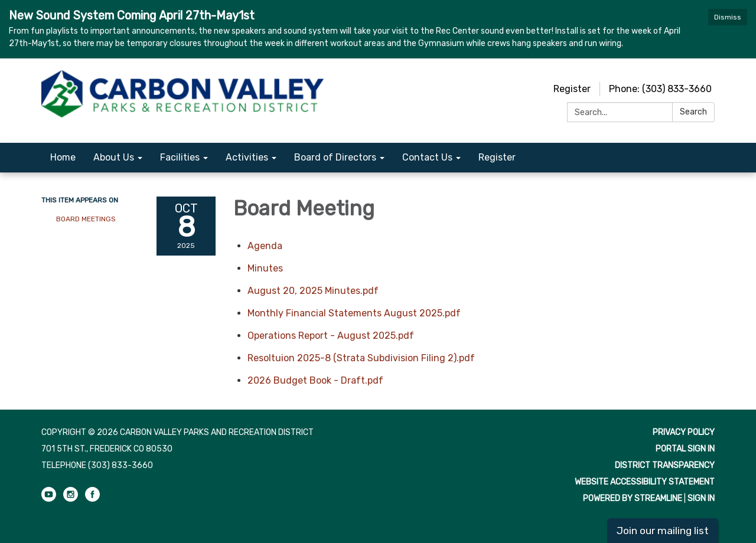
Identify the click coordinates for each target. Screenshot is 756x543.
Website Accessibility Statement (645, 482)
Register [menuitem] (497, 157)
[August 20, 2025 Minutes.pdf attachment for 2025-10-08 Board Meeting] (313, 291)
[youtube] (49, 499)
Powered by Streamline (633, 498)
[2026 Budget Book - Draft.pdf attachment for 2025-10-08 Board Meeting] (315, 380)
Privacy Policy (684, 432)
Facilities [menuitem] (180, 157)
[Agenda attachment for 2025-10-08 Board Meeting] (265, 246)
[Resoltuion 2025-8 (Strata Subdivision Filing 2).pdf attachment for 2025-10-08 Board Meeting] (361, 358)
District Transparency (665, 465)
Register (572, 89)
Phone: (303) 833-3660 (660, 89)
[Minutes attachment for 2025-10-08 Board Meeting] (265, 268)
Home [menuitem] (63, 157)
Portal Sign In (685, 449)
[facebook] (92, 499)
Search (693, 112)
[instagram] (71, 499)
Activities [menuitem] (247, 157)
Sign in (701, 498)
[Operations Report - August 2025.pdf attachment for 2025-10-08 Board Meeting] (331, 336)
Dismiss (728, 17)
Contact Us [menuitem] (427, 157)
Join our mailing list (663, 531)
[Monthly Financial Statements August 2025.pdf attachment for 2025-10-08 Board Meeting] (354, 313)
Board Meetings (86, 219)
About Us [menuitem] (114, 157)
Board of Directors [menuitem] (335, 157)
